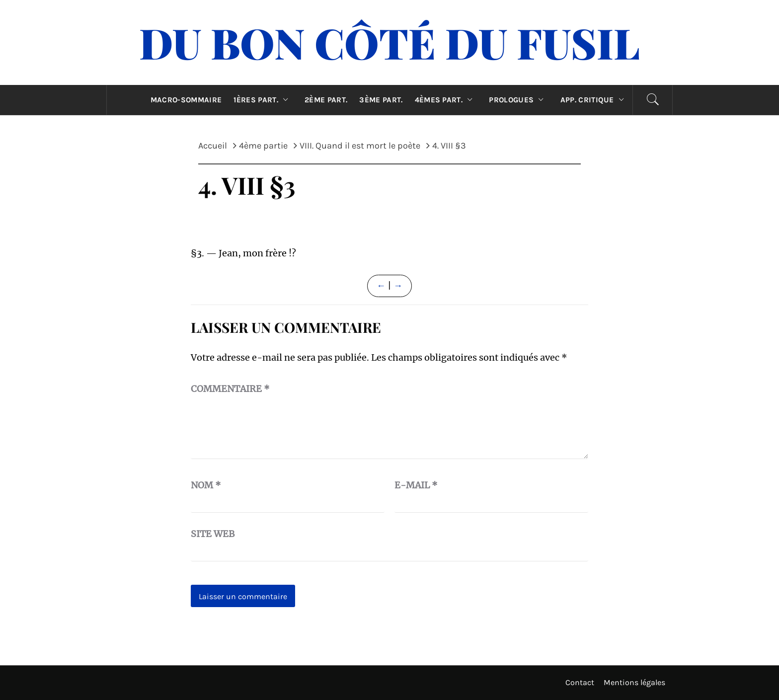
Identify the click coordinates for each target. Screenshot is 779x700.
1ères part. (263, 100)
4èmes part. (446, 100)
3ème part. (381, 100)
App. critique (595, 100)
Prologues (518, 100)
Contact (580, 682)
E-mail (416, 485)
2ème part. (326, 100)
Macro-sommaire (186, 100)
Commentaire (230, 389)
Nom (206, 485)
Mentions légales (634, 682)
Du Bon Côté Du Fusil (389, 42)
